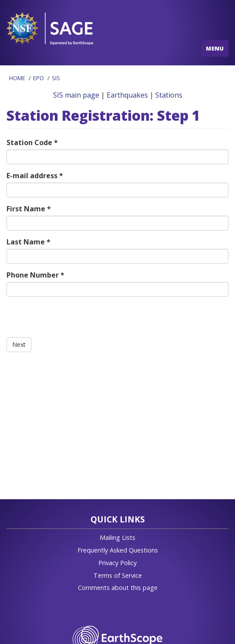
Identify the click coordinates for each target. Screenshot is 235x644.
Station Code (32, 142)
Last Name (29, 242)
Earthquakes (127, 95)
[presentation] (73, 320)
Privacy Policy (117, 563)
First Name (29, 209)
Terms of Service (118, 575)
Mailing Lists (117, 537)
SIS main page (76, 95)
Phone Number (35, 275)
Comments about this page (118, 588)
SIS (56, 78)
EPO (39, 78)
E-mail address (35, 176)
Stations (169, 95)
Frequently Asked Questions (118, 550)
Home (17, 78)
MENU (215, 48)
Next (19, 344)
